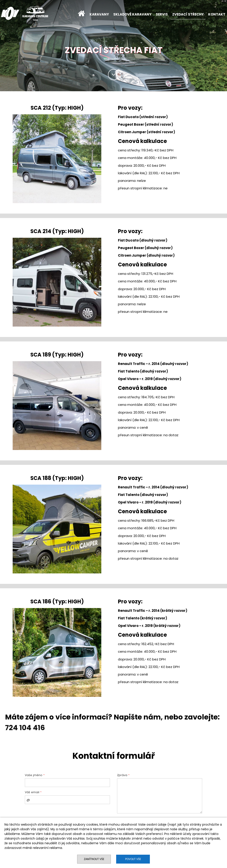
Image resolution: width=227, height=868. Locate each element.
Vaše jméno (35, 775)
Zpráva (123, 775)
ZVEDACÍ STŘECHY (188, 14)
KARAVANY (99, 14)
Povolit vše (133, 859)
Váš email (33, 792)
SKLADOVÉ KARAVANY (132, 14)
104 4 (28, 728)
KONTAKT (217, 14)
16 (41, 728)
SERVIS (162, 14)
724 (11, 728)
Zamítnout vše (94, 859)
